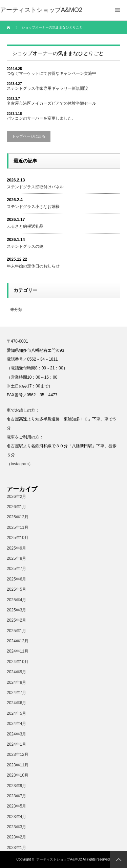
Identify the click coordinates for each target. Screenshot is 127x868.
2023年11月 (18, 765)
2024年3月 (16, 734)
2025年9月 (16, 548)
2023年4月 (16, 817)
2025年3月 (16, 610)
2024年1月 (16, 744)
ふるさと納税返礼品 (25, 226)
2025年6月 (16, 579)
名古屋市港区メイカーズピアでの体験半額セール (51, 103)
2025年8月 (16, 558)
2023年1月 (16, 848)
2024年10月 (18, 662)
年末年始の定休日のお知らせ (33, 266)
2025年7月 (16, 569)
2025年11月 (18, 527)
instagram (20, 464)
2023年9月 (16, 786)
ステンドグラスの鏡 (25, 246)
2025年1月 (16, 631)
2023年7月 (16, 796)
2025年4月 (16, 600)
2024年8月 (16, 682)
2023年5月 (16, 806)
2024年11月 (18, 651)
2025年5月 (16, 589)
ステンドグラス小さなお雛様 (33, 207)
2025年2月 (16, 620)
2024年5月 (16, 713)
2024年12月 (18, 641)
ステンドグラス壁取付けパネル (35, 187)
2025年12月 (18, 517)
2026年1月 (16, 507)
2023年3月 (16, 827)
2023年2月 (16, 837)
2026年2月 (16, 497)
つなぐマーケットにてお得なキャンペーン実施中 (51, 73)
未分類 (16, 310)
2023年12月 (18, 754)
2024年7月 (16, 693)
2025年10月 (18, 538)
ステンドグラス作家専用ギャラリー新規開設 (47, 88)
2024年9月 (16, 672)
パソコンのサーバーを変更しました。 (41, 118)
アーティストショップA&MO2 (59, 859)
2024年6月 (16, 703)
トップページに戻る (29, 136)
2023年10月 (18, 775)
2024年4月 (16, 724)
